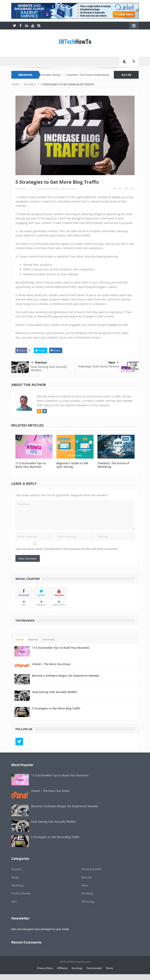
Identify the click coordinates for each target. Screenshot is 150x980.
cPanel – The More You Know (51, 664)
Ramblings (54, 189)
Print (118, 189)
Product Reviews (21, 893)
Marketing (17, 885)
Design (15, 877)
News (85, 885)
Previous (39, 363)
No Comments (69, 189)
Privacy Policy (45, 968)
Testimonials (94, 968)
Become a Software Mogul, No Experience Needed (65, 676)
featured (86, 877)
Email (130, 189)
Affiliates (62, 968)
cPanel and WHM (91, 869)
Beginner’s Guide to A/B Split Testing (46, 75)
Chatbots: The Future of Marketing (96, 75)
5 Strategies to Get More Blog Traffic (56, 708)
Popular (20, 639)
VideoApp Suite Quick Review (99, 366)
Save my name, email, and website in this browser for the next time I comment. (67, 549)
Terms (109, 968)
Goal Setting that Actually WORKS (49, 368)
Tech (14, 902)
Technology (88, 902)
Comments (48, 639)
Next (114, 363)
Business (42, 189)
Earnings (77, 968)
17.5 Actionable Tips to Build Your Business (31, 465)
